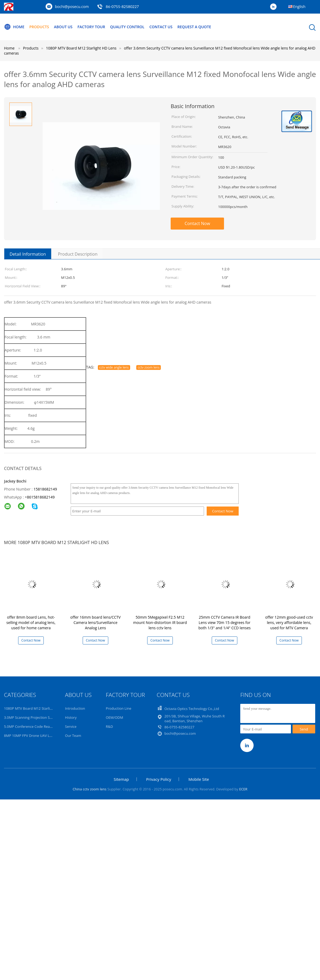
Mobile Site (199, 779)
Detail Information (28, 254)
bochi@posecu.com (72, 7)
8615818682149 (41, 497)
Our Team (73, 736)
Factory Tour (91, 27)
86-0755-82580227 (122, 7)
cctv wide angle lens (114, 367)
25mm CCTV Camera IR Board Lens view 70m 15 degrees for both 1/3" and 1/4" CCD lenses (225, 622)
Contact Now (197, 223)
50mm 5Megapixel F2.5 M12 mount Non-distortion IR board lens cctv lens (160, 622)
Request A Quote (194, 27)
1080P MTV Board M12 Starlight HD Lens (37, 708)
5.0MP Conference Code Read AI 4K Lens (37, 726)
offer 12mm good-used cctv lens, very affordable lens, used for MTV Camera (289, 622)
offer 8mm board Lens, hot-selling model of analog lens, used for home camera (31, 622)
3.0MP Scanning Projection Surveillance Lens (40, 717)
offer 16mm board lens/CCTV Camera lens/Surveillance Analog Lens (96, 622)
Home (14, 27)
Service (71, 726)
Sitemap (121, 779)
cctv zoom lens (149, 367)
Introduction (75, 708)
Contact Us (161, 27)
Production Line (119, 708)
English (299, 7)
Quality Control (127, 27)
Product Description (78, 254)
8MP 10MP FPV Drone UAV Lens (30, 736)
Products (39, 27)
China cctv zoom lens (89, 789)
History (71, 717)
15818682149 (45, 489)
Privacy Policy (159, 779)
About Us (63, 27)
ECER (243, 789)
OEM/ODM (115, 717)
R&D (109, 726)
